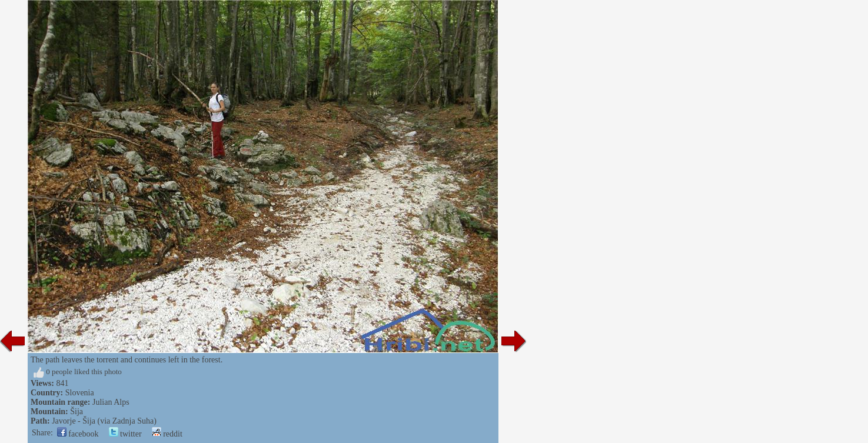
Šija (77, 412)
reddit (167, 434)
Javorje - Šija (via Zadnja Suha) (104, 421)
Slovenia (80, 393)
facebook (78, 434)
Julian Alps (111, 402)
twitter (125, 434)
